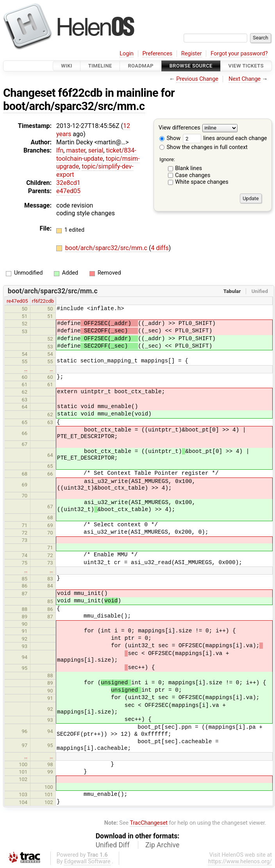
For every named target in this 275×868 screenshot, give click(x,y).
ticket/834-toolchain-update (96, 154)
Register (192, 54)
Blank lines (188, 168)
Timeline (100, 66)
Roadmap (141, 66)
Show (170, 138)
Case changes (193, 175)
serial (96, 150)
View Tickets (246, 66)
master (76, 150)
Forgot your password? (239, 54)
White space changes (202, 182)
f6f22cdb (80, 93)
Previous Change (197, 79)
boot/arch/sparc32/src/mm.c (74, 106)
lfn (60, 150)
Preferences (157, 54)
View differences (179, 128)
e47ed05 (68, 191)
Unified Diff (113, 845)
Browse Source (191, 66)
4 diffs (160, 248)
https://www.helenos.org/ (240, 862)
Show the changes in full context (204, 147)
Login (127, 54)
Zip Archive (162, 845)
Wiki (67, 66)
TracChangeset (149, 823)
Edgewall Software (87, 862)
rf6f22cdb (43, 301)
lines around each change (225, 138)
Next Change (245, 79)
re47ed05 (17, 301)
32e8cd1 (68, 183)
